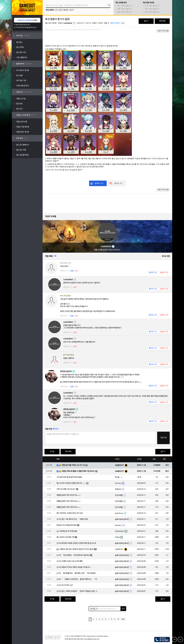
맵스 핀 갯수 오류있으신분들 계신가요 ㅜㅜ (71, 483)
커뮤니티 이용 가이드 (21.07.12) (73, 465)
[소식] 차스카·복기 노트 (65, 585)
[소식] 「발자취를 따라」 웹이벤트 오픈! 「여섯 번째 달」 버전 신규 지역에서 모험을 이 (78, 573)
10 (118, 619)
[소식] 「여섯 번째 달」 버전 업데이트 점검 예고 (73, 555)
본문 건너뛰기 (115, 23)
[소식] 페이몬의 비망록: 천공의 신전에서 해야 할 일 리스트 (76, 543)
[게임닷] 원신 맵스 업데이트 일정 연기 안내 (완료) (76, 549)
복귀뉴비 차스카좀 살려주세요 (67, 525)
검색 (123, 609)
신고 (123, 23)
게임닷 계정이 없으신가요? (23, 25)
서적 (56, 10)
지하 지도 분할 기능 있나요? (66, 489)
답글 (72, 271)
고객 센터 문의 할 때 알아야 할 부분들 (69, 477)
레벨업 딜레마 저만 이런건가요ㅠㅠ (69, 495)
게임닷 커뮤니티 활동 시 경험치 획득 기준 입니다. (78, 471)
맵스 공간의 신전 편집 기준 (66, 537)
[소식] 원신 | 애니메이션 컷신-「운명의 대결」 (73, 519)
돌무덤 (66, 10)
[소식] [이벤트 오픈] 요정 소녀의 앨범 (70, 561)
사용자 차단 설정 (163, 31)
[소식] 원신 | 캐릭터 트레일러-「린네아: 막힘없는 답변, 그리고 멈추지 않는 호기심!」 (78, 591)
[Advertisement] (107, 38)
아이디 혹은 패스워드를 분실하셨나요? (26, 28)
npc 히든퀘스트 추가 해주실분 (67, 531)
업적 (61, 10)
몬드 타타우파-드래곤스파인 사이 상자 (70, 513)
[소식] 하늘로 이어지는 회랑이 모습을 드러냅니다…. (74, 567)
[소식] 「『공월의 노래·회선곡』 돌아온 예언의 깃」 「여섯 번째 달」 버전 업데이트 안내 (78, 579)
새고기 (72, 10)
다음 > (123, 619)
